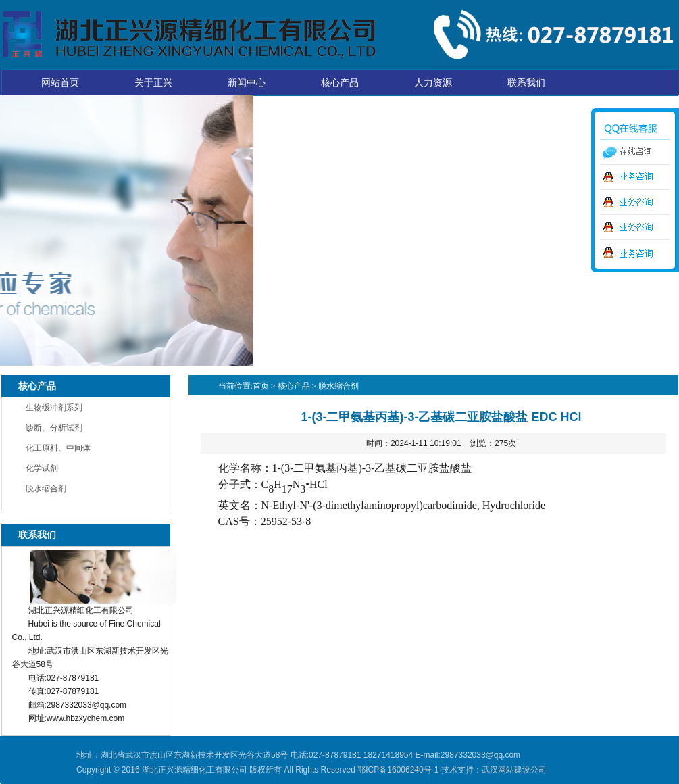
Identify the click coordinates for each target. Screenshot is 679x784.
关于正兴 (153, 82)
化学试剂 (42, 468)
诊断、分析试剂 (54, 428)
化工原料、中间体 (58, 448)
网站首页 (60, 82)
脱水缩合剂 (46, 489)
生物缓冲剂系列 (54, 408)
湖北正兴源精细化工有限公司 (189, 34)
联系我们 (526, 82)
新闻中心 (247, 82)
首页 (261, 386)
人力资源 (433, 82)
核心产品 (340, 82)
